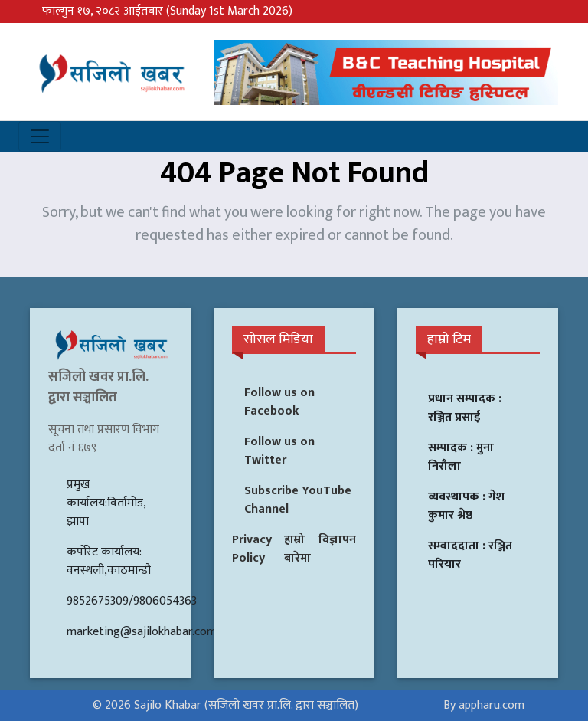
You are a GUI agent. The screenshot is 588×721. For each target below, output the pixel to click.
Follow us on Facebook (279, 402)
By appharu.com (484, 705)
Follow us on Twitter (279, 451)
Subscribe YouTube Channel (298, 500)
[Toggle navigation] (40, 136)
